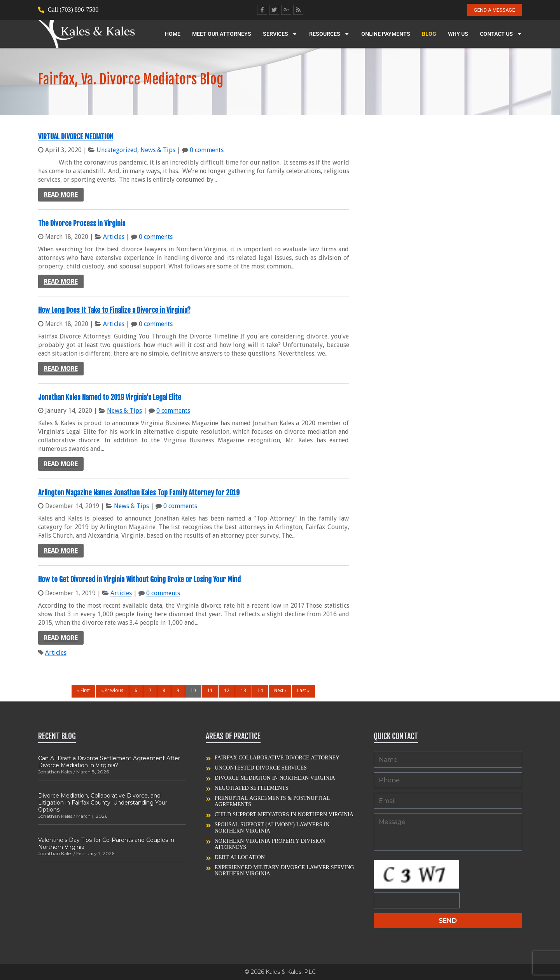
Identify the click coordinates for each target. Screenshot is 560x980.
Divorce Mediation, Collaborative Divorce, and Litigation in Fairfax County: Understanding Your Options (103, 803)
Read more (61, 195)
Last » (303, 691)
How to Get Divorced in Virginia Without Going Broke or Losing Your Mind (139, 579)
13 (243, 691)
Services (280, 34)
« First (83, 691)
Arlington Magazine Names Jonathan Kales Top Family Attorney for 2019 (139, 493)
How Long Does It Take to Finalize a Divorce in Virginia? (114, 310)
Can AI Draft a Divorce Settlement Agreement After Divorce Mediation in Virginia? (109, 762)
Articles (114, 237)
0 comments (207, 150)
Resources (329, 34)
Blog (429, 34)
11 (210, 691)
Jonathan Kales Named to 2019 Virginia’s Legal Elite (110, 397)
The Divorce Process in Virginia (82, 223)
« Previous (112, 691)
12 (227, 691)
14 (260, 691)
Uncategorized (117, 150)
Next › (280, 691)
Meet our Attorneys (222, 34)
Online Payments (386, 34)
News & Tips (158, 150)
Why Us (458, 34)
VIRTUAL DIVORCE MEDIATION (76, 137)
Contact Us (501, 34)
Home (173, 34)
